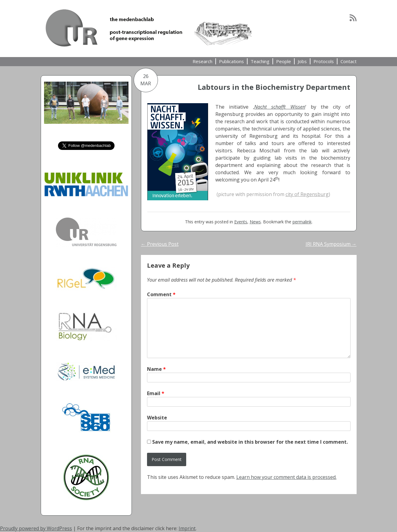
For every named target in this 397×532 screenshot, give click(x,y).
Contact (349, 61)
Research (202, 61)
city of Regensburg (307, 194)
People (284, 61)
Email (156, 393)
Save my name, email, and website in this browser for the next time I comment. (250, 442)
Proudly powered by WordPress (36, 528)
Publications (231, 61)
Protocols (324, 61)
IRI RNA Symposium (331, 244)
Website (157, 418)
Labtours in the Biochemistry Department (274, 87)
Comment (161, 294)
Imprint (187, 528)
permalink (302, 222)
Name (156, 369)
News (255, 222)
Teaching (260, 61)
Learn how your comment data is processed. (286, 477)
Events (241, 222)
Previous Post (160, 244)
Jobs (302, 61)
